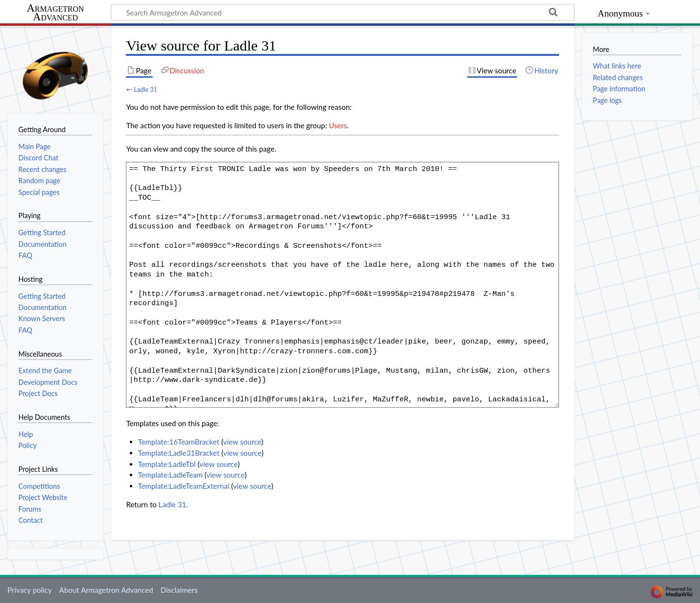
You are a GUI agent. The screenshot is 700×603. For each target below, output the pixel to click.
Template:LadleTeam (170, 475)
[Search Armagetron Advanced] (343, 12)
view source (242, 442)
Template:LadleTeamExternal (184, 486)
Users (338, 125)
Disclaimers (179, 590)
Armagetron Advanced (55, 13)
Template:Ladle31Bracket (179, 453)
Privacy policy (29, 590)
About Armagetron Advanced (106, 590)
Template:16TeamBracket (179, 442)
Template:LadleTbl (167, 464)
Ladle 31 (145, 89)
